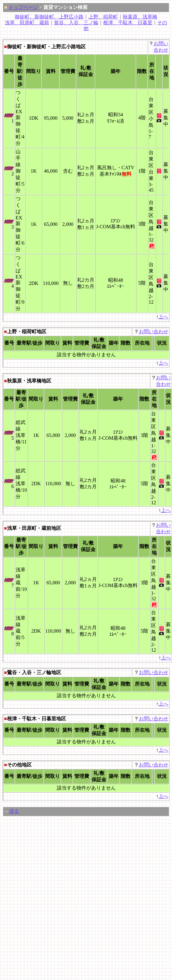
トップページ (23, 7)
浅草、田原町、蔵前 (27, 23)
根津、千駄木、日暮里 (128, 23)
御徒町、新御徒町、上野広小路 (49, 17)
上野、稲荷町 (103, 17)
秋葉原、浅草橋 (140, 17)
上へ (163, 317)
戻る (14, 811)
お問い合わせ (154, 332)
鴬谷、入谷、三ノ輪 (76, 23)
